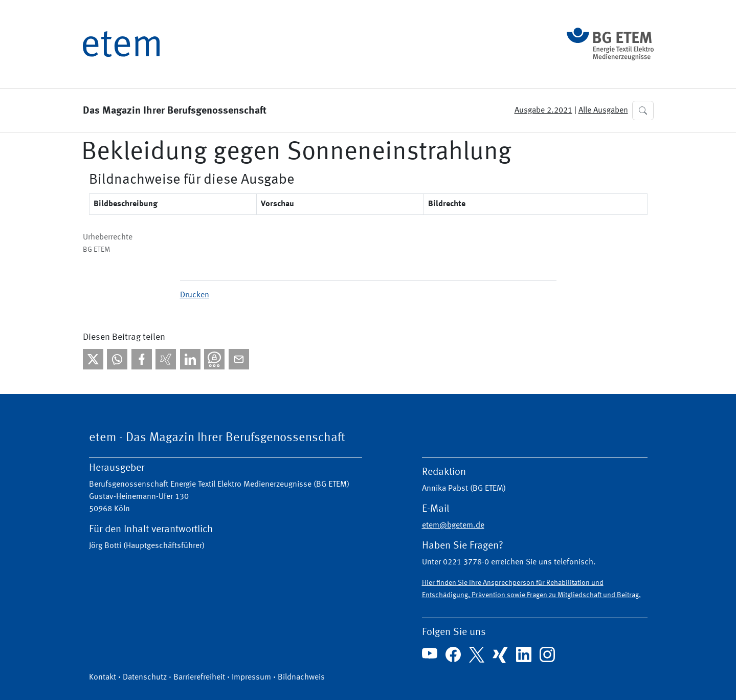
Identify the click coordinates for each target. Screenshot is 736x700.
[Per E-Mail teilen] (239, 359)
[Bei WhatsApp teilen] (117, 359)
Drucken (195, 295)
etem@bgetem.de (453, 526)
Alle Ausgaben (603, 111)
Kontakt (103, 677)
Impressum (251, 677)
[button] (643, 111)
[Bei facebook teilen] (142, 359)
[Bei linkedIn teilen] (190, 359)
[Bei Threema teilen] (214, 359)
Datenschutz (145, 677)
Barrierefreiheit (199, 677)
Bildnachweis (301, 677)
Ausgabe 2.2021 (543, 111)
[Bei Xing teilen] (166, 359)
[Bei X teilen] (93, 359)
